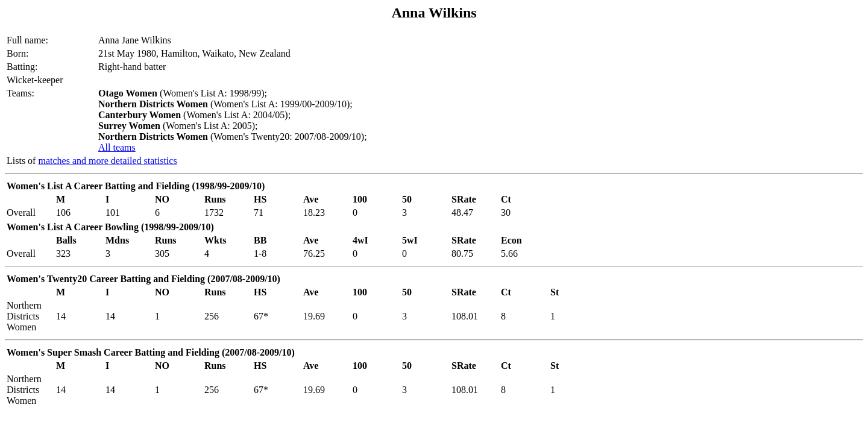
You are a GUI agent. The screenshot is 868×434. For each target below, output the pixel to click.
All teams (117, 147)
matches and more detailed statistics (107, 161)
